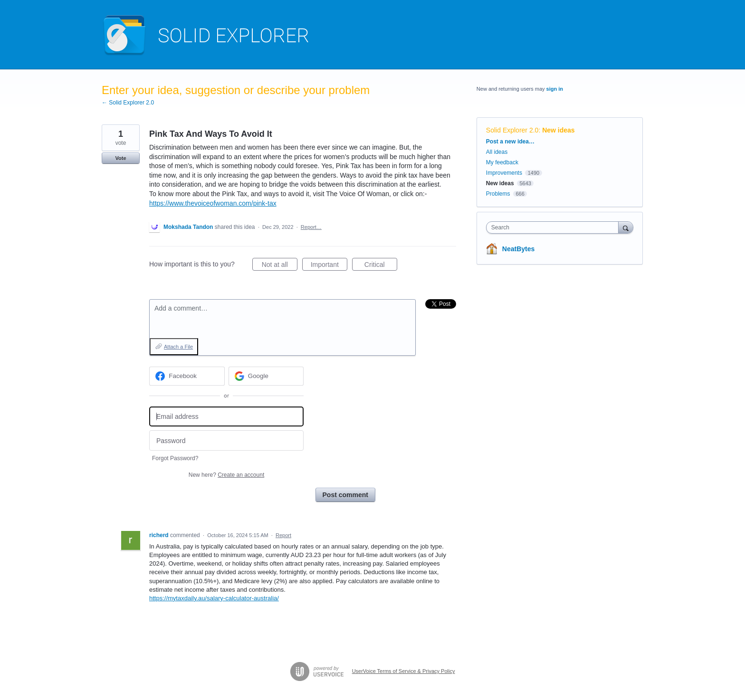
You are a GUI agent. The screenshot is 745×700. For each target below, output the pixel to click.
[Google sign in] (266, 376)
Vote (120, 158)
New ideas (558, 130)
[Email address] (226, 417)
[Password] (226, 440)
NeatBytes (518, 249)
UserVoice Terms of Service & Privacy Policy (404, 671)
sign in (555, 89)
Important (329, 266)
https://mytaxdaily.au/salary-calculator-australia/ (214, 598)
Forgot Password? (175, 458)
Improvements (504, 173)
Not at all (280, 266)
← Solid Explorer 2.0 (128, 103)
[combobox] (555, 227)
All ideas (497, 152)
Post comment (345, 495)
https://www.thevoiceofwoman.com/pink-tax (213, 203)
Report (283, 535)
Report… (311, 227)
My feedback (502, 162)
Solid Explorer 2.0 (512, 130)
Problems (498, 194)
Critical (381, 266)
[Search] (626, 227)
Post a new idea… (510, 142)
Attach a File (178, 347)
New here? (226, 475)
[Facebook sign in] (187, 376)
